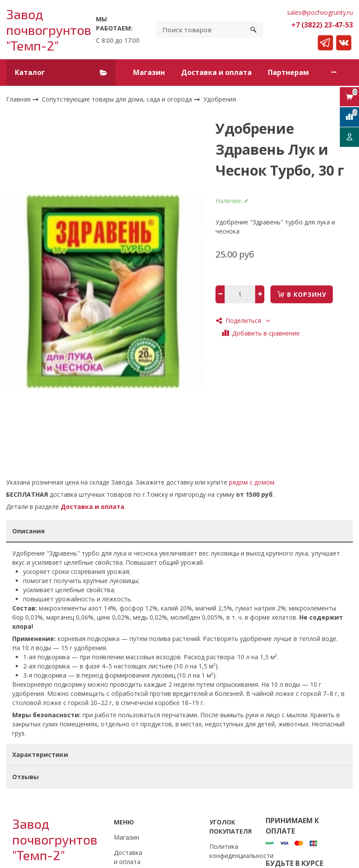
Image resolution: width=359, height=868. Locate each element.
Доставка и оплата (216, 72)
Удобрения (220, 99)
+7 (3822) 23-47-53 (322, 25)
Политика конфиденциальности (241, 851)
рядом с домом (252, 482)
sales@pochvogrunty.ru (320, 12)
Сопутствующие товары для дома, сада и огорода (118, 99)
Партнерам (288, 72)
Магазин (149, 72)
